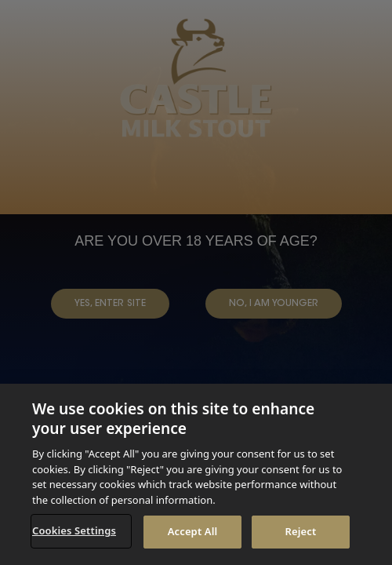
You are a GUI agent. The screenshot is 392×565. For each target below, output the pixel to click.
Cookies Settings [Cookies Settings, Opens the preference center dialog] (74, 530)
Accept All (193, 531)
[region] (196, 474)
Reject (301, 531)
